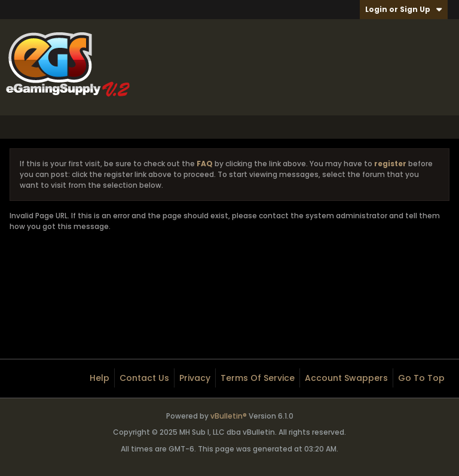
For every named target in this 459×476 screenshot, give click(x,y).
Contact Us (144, 378)
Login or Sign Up (404, 9)
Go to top (421, 378)
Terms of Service (258, 378)
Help (100, 378)
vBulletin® (229, 416)
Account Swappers (346, 378)
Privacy (195, 378)
